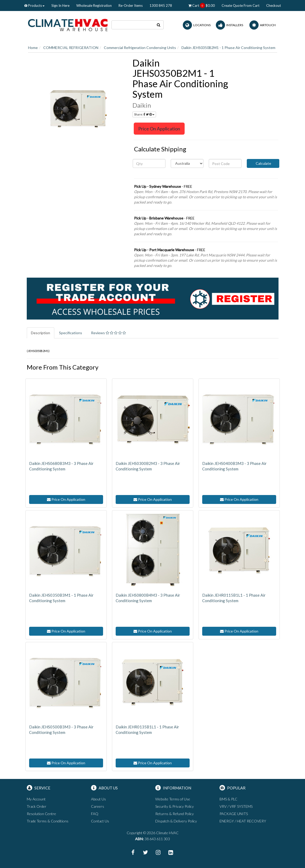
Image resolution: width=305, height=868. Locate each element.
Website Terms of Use (173, 799)
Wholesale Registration (94, 6)
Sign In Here (60, 6)
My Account (36, 799)
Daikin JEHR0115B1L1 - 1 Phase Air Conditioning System (234, 598)
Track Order (37, 806)
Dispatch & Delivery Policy (176, 821)
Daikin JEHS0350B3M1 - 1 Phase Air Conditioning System (61, 598)
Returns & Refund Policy (175, 814)
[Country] (187, 163)
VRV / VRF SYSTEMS (236, 806)
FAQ (95, 814)
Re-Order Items (131, 6)
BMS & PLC (228, 799)
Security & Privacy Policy (175, 806)
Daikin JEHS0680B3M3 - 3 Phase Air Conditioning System (61, 466)
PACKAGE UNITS (234, 814)
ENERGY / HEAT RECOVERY (243, 821)
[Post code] (225, 163)
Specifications (71, 333)
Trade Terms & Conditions (48, 821)
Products (34, 6)
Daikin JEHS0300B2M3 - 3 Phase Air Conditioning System (148, 466)
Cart (202, 6)
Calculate (263, 163)
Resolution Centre (41, 814)
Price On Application (159, 129)
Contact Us (100, 821)
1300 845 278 (161, 6)
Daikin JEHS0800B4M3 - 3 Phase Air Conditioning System (148, 598)
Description (41, 333)
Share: (144, 114)
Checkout (274, 6)
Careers (98, 806)
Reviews (108, 333)
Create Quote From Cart (240, 6)
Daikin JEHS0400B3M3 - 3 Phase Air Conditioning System (234, 466)
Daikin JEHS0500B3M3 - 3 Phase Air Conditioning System (61, 730)
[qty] (149, 163)
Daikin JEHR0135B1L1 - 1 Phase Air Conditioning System (147, 730)
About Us (98, 799)
